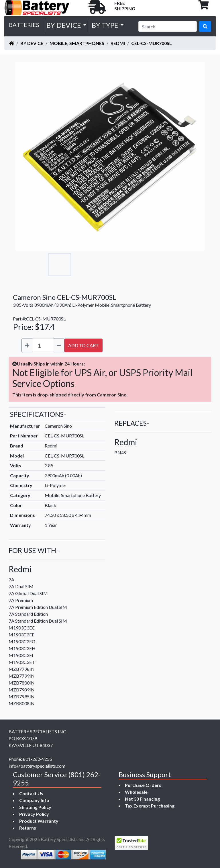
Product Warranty (39, 821)
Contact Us (31, 793)
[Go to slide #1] (60, 265)
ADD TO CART (84, 345)
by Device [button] (64, 25)
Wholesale (136, 792)
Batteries (24, 25)
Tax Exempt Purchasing (150, 806)
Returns (28, 828)
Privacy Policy (34, 814)
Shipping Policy (35, 807)
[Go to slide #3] (110, 265)
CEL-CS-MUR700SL (152, 43)
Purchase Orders (143, 785)
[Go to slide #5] (160, 265)
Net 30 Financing (142, 799)
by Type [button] (105, 25)
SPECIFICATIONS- (38, 414)
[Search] (168, 26)
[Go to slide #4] (135, 265)
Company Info (34, 800)
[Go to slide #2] (85, 265)
